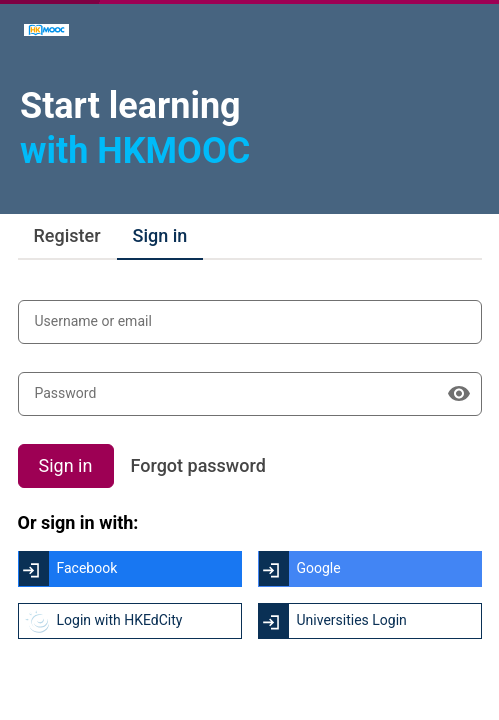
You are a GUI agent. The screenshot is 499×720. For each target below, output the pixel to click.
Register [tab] (67, 235)
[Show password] (459, 394)
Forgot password (198, 465)
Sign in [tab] (160, 235)
